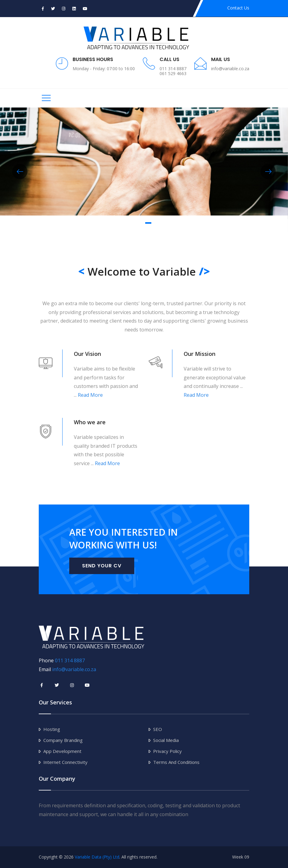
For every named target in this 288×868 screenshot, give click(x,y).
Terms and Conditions (176, 762)
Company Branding (63, 740)
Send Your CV (102, 566)
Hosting (52, 729)
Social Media (166, 740)
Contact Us (238, 8)
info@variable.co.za (74, 669)
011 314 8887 (70, 660)
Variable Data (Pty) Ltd (97, 857)
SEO (158, 729)
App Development (62, 751)
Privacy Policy (167, 751)
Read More (90, 395)
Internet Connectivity (65, 762)
